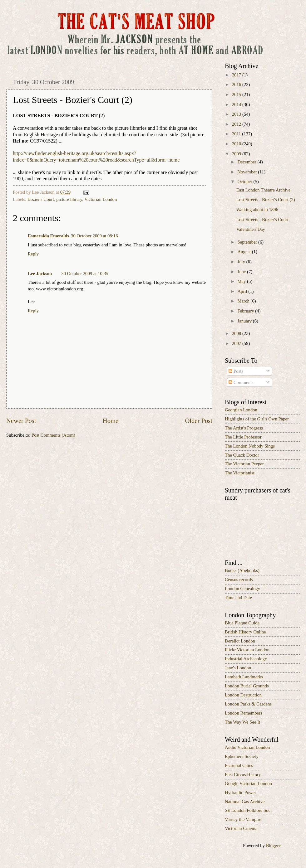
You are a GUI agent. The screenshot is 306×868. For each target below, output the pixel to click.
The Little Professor (243, 437)
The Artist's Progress (244, 428)
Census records (239, 579)
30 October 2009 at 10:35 (85, 274)
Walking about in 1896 (257, 210)
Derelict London (240, 641)
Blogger (273, 846)
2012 (237, 124)
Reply (33, 254)
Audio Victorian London (247, 747)
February (246, 311)
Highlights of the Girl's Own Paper (257, 419)
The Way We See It (242, 722)
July (242, 262)
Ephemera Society (242, 756)
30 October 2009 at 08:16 (94, 236)
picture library (69, 199)
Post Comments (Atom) (53, 435)
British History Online (245, 632)
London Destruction (243, 695)
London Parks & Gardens (248, 704)
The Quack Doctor (242, 455)
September (248, 242)
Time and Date (238, 598)
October (245, 182)
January (245, 321)
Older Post (199, 421)
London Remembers (244, 713)
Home (111, 421)
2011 (237, 134)
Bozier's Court (41, 199)
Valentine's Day (251, 229)
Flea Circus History (243, 774)
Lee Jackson (40, 274)
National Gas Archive (245, 802)
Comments (241, 382)
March (244, 301)
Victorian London (101, 199)
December (247, 162)
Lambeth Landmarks (244, 677)
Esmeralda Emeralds (48, 236)
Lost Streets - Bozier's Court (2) (266, 200)
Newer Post (21, 421)
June (242, 272)
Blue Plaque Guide (242, 623)
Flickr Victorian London (247, 650)
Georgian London (241, 410)
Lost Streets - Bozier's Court (262, 220)
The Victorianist (240, 473)
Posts (236, 371)
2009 (237, 154)
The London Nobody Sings (250, 446)
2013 (237, 114)
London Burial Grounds (247, 686)
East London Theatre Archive (263, 190)
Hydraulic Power (240, 793)
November (248, 172)
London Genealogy (242, 589)
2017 (237, 75)
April (243, 291)
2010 (237, 144)
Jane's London (238, 668)
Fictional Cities (239, 765)
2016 (237, 85)
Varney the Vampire (243, 819)
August (244, 252)
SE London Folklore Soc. (248, 810)
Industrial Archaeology (246, 659)
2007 (237, 343)
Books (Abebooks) (242, 570)
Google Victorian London (248, 783)
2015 (237, 95)
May (242, 281)
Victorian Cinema (241, 828)
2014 (237, 104)
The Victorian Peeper (244, 464)
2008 (237, 333)
